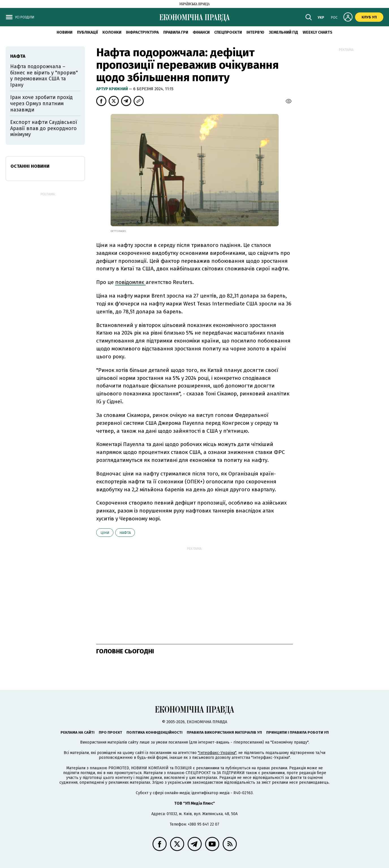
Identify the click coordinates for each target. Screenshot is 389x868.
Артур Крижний (112, 89)
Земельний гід (283, 32)
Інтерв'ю (255, 32)
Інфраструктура (142, 32)
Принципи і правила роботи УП (297, 732)
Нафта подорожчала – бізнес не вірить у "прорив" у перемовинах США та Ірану (44, 76)
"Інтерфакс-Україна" (217, 753)
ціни (105, 533)
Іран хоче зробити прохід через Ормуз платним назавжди (41, 103)
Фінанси (201, 32)
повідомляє (130, 282)
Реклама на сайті (78, 732)
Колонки (112, 32)
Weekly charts (318, 32)
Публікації (87, 32)
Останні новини (30, 166)
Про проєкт (110, 732)
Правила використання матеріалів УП (224, 732)
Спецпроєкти (228, 32)
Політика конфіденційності (154, 732)
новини (65, 32)
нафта (125, 533)
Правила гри (176, 32)
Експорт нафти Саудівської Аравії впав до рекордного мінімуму (44, 128)
